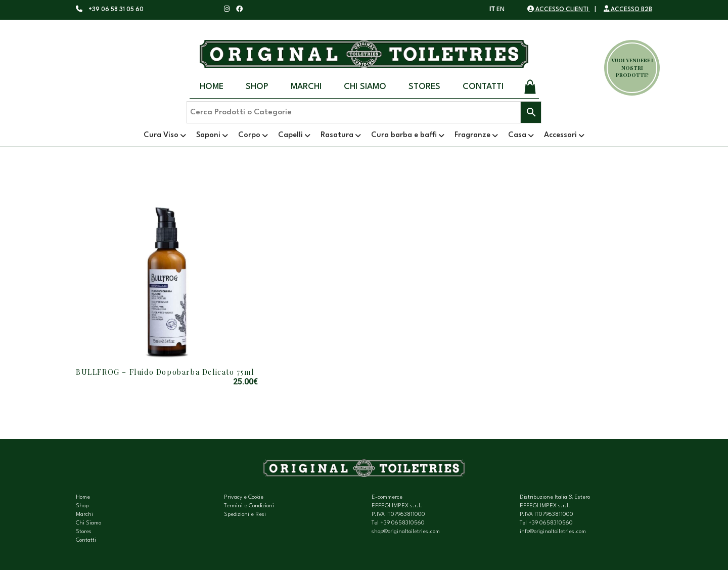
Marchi (306, 87)
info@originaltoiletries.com (553, 532)
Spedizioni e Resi (245, 515)
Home (212, 87)
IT (492, 10)
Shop (257, 87)
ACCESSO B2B (628, 10)
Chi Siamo (365, 87)
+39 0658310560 (402, 523)
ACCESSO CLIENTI (559, 10)
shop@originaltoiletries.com (406, 532)
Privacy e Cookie (244, 497)
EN (500, 10)
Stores (424, 87)
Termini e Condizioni (249, 506)
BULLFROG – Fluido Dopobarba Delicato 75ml (165, 372)
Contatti (483, 87)
